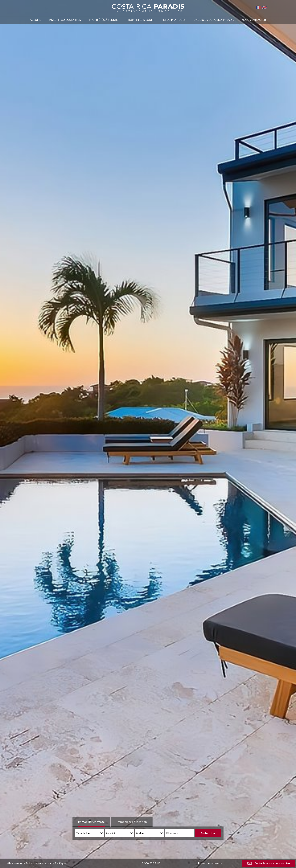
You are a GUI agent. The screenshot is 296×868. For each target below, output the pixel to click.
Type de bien (84, 833)
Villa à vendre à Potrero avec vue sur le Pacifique (36, 863)
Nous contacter (254, 20)
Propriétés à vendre (104, 20)
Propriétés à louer (140, 20)
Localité (111, 833)
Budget (140, 833)
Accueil (35, 20)
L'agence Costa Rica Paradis (214, 20)
